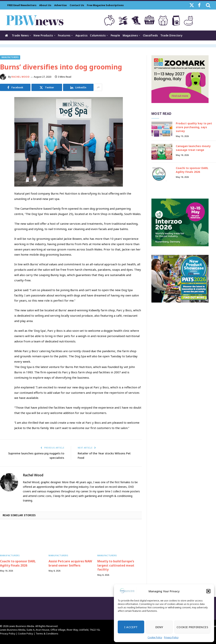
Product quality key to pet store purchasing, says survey (194, 127)
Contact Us (77, 5)
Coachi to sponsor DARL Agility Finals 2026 (18, 563)
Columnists (98, 35)
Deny (159, 627)
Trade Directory (171, 35)
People (115, 35)
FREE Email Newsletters (22, 5)
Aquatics (81, 35)
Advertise (60, 5)
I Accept (131, 627)
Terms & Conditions (47, 634)
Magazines (130, 35)
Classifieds (150, 35)
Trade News (20, 35)
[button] (208, 591)
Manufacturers (10, 57)
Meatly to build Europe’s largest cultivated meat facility (116, 566)
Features (64, 35)
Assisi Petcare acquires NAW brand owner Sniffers (70, 563)
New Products (43, 35)
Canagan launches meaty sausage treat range (193, 148)
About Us (45, 5)
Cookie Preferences (192, 627)
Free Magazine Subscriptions (105, 5)
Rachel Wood (21, 77)
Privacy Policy (171, 637)
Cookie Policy (155, 637)
